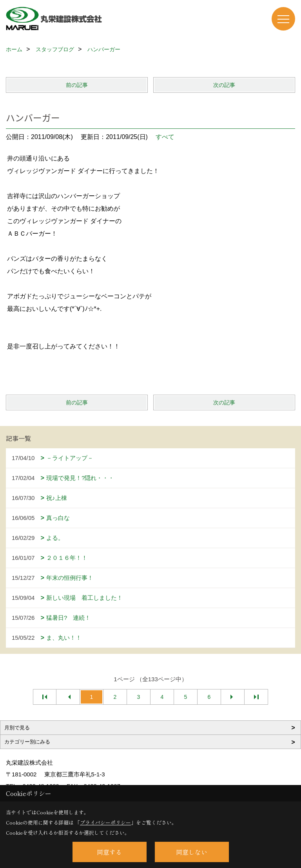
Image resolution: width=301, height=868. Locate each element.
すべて (165, 137)
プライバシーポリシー (105, 822)
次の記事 (224, 85)
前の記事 (77, 85)
